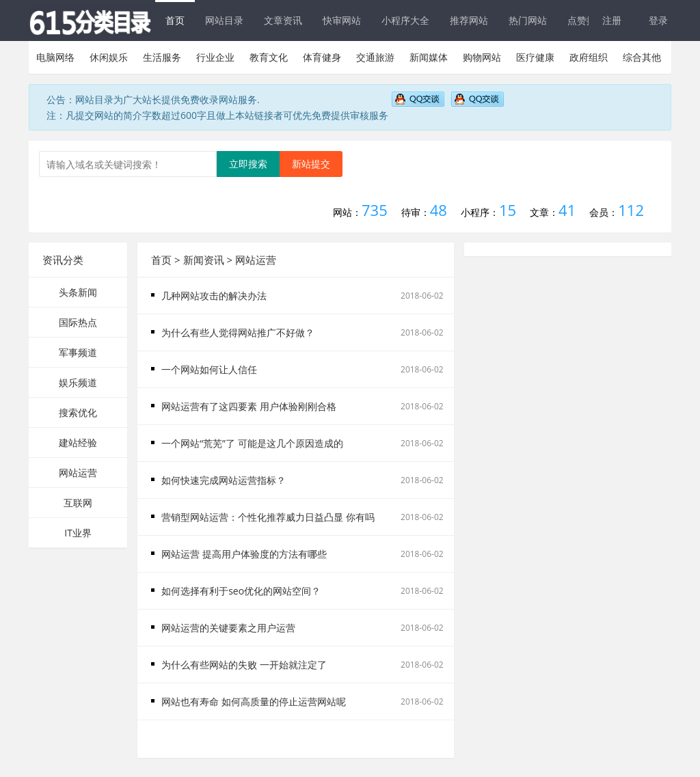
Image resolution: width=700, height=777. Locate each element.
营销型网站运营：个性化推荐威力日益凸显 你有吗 (268, 517)
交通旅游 (375, 57)
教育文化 (269, 57)
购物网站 (482, 57)
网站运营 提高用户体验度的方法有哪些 (244, 554)
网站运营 (78, 473)
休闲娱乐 (109, 57)
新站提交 (311, 164)
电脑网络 (55, 57)
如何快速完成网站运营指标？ (224, 480)
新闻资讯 (204, 260)
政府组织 (589, 57)
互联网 (78, 503)
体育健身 (322, 57)
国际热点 (78, 322)
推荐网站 (469, 20)
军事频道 (78, 352)
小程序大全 (405, 20)
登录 (658, 20)
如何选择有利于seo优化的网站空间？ (241, 591)
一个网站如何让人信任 (209, 369)
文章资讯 (283, 20)
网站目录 (224, 20)
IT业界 (78, 533)
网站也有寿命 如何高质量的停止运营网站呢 (254, 701)
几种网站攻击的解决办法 (214, 296)
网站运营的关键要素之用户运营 (228, 628)
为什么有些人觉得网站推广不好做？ (238, 332)
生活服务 (162, 57)
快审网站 (342, 20)
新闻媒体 (429, 57)
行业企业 (215, 57)
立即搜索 (248, 164)
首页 (175, 20)
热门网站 (528, 20)
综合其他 (642, 57)
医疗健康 (535, 57)
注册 (612, 20)
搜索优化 (78, 412)
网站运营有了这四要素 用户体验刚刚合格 (249, 406)
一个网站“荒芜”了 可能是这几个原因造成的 (252, 443)
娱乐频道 (78, 382)
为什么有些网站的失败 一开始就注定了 (244, 665)
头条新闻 (78, 292)
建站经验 (78, 442)
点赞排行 (587, 20)
